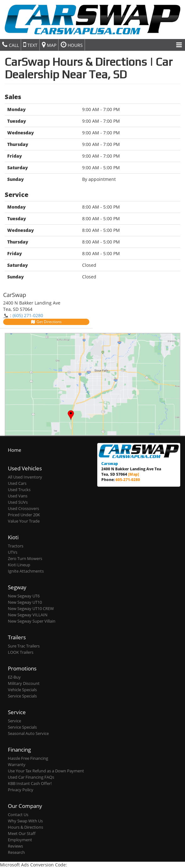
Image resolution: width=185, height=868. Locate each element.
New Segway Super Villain (32, 621)
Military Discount (24, 683)
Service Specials (22, 696)
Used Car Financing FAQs (31, 777)
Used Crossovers (23, 509)
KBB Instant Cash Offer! (30, 784)
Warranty (17, 765)
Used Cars (17, 483)
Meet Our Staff (22, 834)
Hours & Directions (25, 827)
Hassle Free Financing (28, 758)
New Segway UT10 (25, 602)
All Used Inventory (25, 477)
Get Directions (46, 322)
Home (14, 450)
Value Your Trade (24, 521)
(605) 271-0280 (28, 315)
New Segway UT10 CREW (31, 609)
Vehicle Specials (22, 690)
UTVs (13, 552)
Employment (20, 840)
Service (14, 721)
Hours (72, 45)
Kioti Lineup (19, 565)
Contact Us (18, 815)
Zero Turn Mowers (25, 559)
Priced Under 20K (24, 515)
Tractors (16, 546)
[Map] (134, 474)
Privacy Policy (21, 790)
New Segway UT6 (24, 596)
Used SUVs (18, 502)
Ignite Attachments (26, 571)
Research (16, 852)
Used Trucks (19, 490)
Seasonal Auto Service (28, 734)
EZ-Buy (14, 677)
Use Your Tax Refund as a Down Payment (46, 771)
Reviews (15, 846)
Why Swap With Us (25, 821)
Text (30, 45)
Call (11, 45)
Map (49, 45)
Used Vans (18, 496)
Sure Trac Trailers (24, 646)
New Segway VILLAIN (28, 615)
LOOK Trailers (21, 652)
